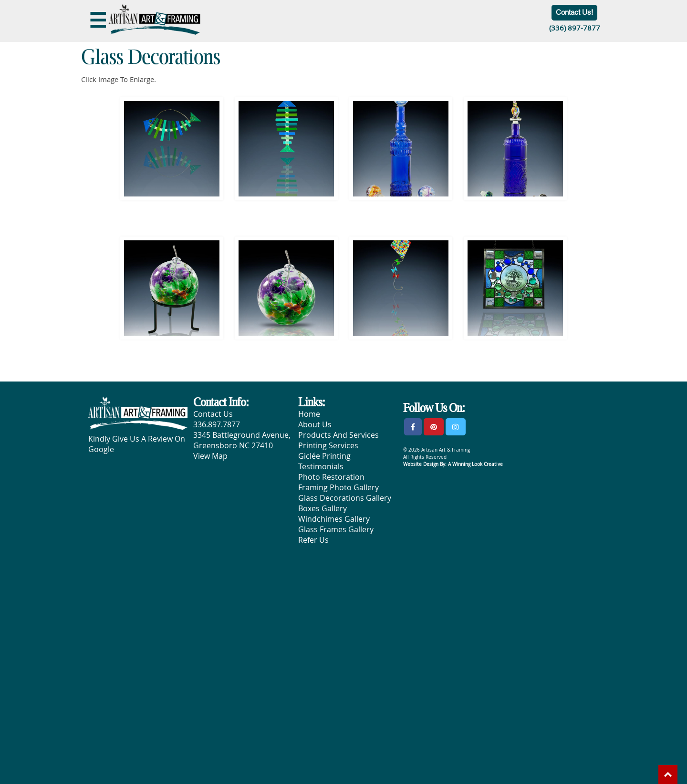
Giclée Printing (324, 456)
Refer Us (313, 540)
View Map (210, 456)
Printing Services (328, 445)
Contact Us (213, 414)
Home (309, 414)
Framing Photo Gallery (338, 487)
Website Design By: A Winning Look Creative (453, 464)
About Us (315, 424)
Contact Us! (574, 12)
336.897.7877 (217, 424)
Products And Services (338, 435)
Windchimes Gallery (334, 519)
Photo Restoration (331, 477)
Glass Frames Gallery (336, 529)
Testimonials (321, 466)
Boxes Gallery (323, 508)
